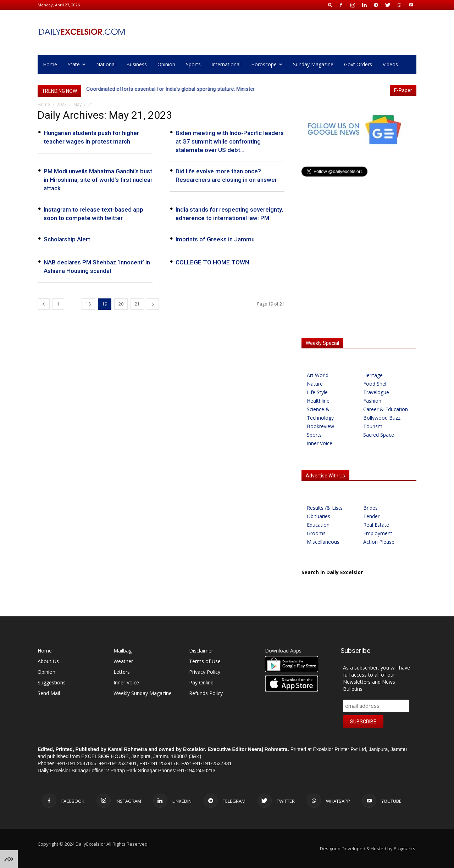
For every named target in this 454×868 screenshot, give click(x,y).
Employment (378, 533)
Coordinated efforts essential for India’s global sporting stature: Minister (171, 89)
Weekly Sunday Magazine (143, 693)
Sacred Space (379, 435)
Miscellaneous (323, 542)
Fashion (372, 401)
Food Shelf (376, 384)
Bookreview (320, 426)
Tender (371, 516)
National (106, 64)
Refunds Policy (206, 693)
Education (318, 525)
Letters (122, 672)
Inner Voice (320, 443)
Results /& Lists (325, 508)
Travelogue (376, 392)
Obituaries (319, 516)
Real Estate (376, 525)
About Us (48, 661)
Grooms (316, 533)
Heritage (373, 375)
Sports (193, 64)
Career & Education (386, 409)
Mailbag (123, 651)
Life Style (317, 392)
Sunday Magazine (313, 64)
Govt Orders (358, 64)
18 (88, 304)
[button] (330, 5)
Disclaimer (201, 651)
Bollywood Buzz (382, 418)
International (226, 64)
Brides (370, 508)
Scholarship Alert (67, 239)
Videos (390, 64)
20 (121, 304)
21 (137, 304)
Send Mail (49, 693)
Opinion (166, 64)
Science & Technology (320, 413)
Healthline (318, 401)
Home (50, 64)
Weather (123, 661)
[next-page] (153, 304)
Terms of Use (205, 661)
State (77, 64)
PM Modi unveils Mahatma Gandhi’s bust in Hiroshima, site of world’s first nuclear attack (98, 180)
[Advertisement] (359, 276)
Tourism (373, 426)
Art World (318, 375)
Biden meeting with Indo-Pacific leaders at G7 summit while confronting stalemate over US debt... (230, 141)
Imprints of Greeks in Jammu (215, 239)
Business (137, 64)
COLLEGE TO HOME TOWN (212, 262)
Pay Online (201, 682)
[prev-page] (44, 304)
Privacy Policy (205, 672)
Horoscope (267, 64)
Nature (315, 384)
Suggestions (52, 682)
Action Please (379, 542)
